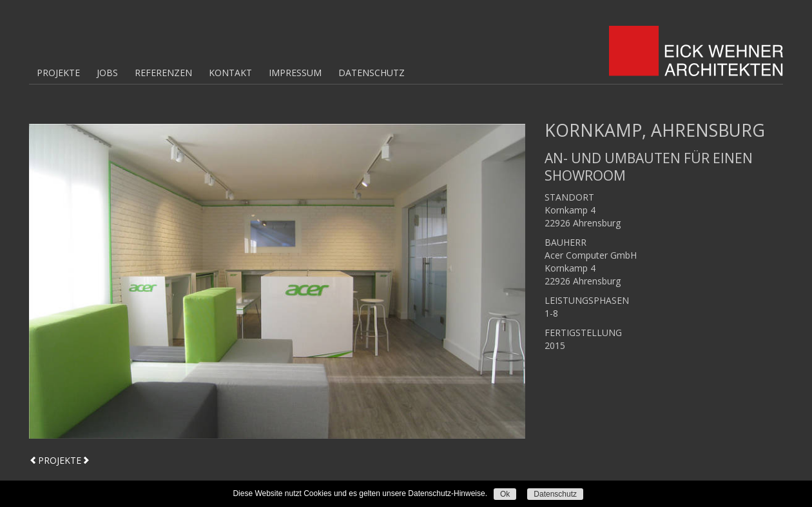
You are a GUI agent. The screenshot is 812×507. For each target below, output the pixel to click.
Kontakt (230, 73)
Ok (505, 494)
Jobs (107, 73)
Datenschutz (372, 73)
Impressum (295, 73)
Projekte (58, 73)
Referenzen (163, 73)
